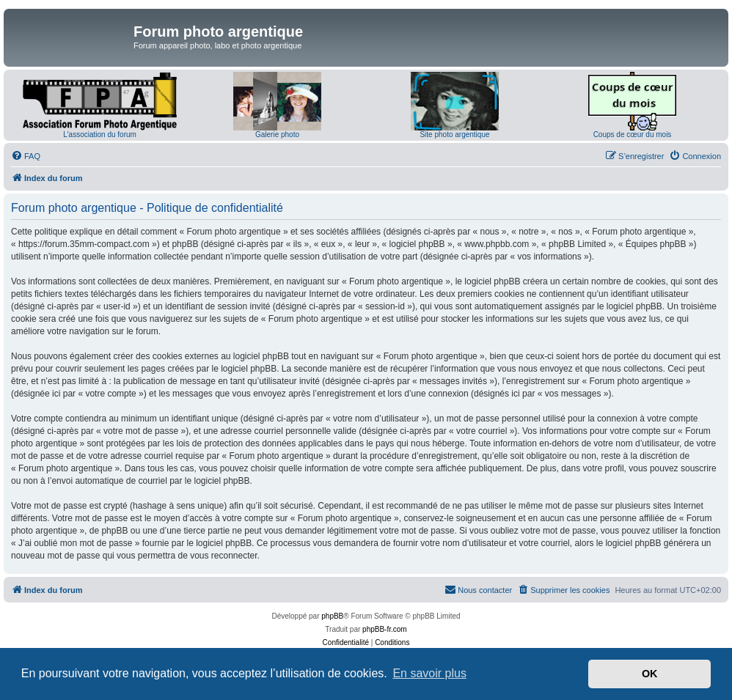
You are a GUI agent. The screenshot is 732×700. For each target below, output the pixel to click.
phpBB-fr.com (385, 629)
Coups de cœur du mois (633, 135)
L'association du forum (100, 135)
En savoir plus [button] (429, 673)
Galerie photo (277, 135)
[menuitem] (26, 156)
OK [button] (650, 674)
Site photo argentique (454, 135)
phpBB (332, 616)
